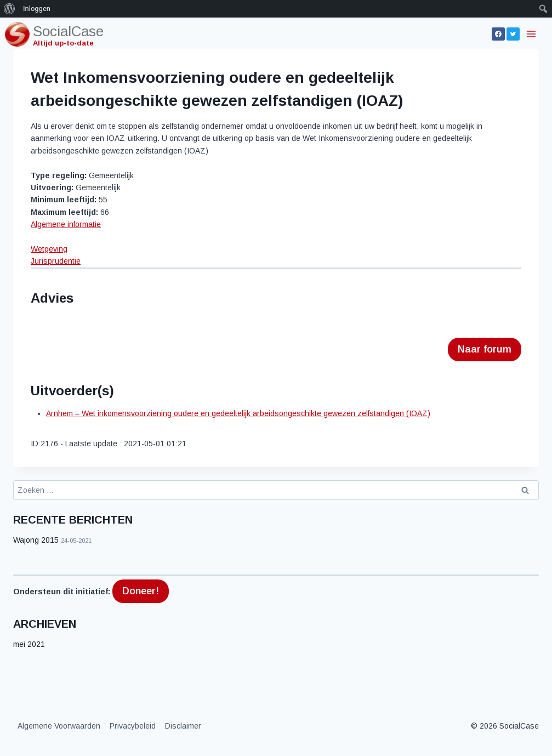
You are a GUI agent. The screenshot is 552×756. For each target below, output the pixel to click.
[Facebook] (498, 34)
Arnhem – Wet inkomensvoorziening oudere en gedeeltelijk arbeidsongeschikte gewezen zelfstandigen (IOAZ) (238, 413)
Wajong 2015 (36, 540)
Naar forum (485, 349)
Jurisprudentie (56, 261)
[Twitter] (513, 34)
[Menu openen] (532, 34)
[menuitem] (10, 9)
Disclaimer (183, 726)
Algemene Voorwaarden (59, 726)
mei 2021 (29, 644)
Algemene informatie (66, 224)
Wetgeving (49, 249)
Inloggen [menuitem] (37, 8)
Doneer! (141, 591)
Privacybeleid (133, 726)
